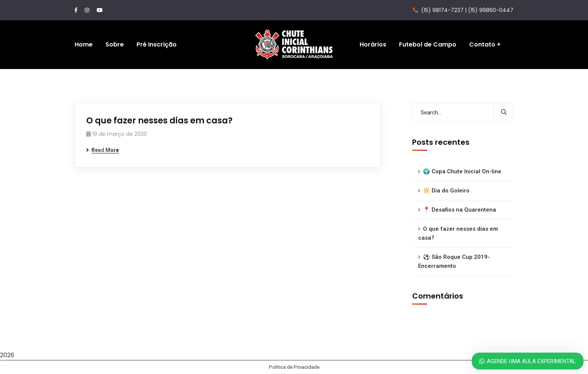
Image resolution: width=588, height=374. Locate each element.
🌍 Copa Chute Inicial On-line (462, 171)
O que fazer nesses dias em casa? (159, 121)
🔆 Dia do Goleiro (446, 191)
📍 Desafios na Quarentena (460, 210)
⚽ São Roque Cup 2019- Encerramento (454, 261)
